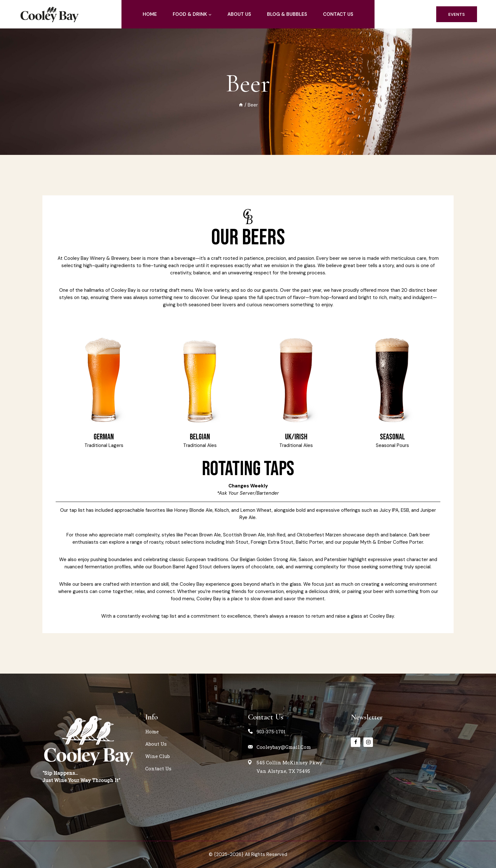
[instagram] (368, 742)
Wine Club (158, 756)
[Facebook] (356, 742)
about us (239, 14)
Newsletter (368, 717)
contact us (338, 14)
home (150, 14)
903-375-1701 (271, 731)
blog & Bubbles (287, 14)
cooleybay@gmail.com (284, 747)
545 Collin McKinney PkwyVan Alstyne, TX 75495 (289, 767)
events (456, 14)
